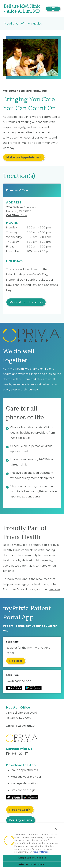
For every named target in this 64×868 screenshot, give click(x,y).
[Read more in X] (21, 754)
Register (16, 661)
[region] (32, 845)
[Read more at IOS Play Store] (14, 688)
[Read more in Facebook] (8, 754)
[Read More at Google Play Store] (30, 797)
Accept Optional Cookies (32, 858)
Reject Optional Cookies (32, 864)
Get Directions (16, 215)
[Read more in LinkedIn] (27, 754)
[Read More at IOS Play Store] (14, 797)
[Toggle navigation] (53, 9)
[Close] (56, 829)
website (55, 589)
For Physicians (21, 820)
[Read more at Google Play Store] (33, 688)
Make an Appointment (24, 157)
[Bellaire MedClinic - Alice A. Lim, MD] (23, 9)
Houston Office (17, 190)
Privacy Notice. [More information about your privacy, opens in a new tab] (41, 852)
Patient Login (20, 810)
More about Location (26, 302)
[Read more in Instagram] (14, 754)
